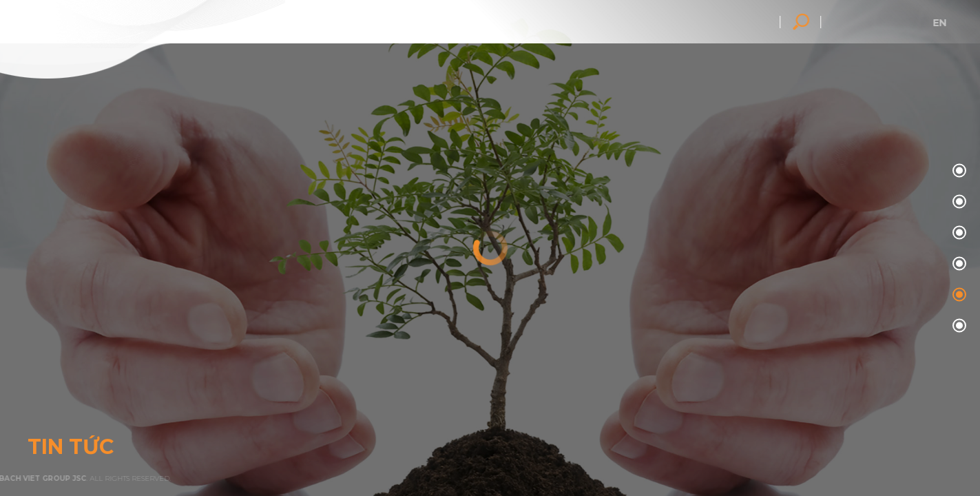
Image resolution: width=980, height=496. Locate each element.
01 (958, 202)
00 (958, 171)
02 (958, 233)
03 (958, 264)
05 (958, 326)
